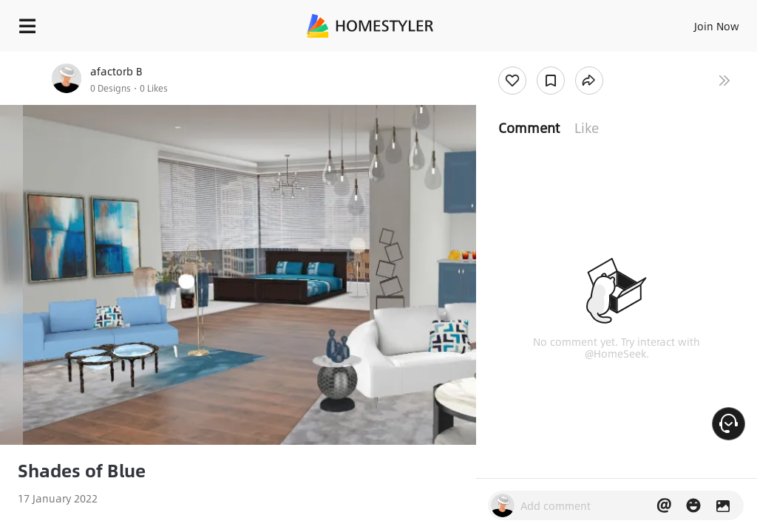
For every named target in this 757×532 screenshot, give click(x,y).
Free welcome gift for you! (568, 59)
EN (697, 22)
